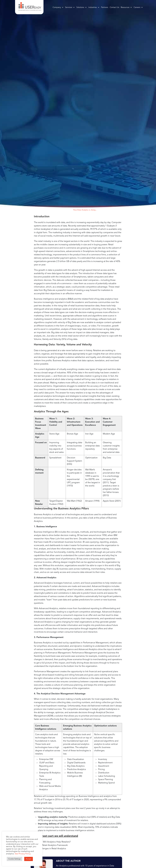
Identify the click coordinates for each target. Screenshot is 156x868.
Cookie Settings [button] (14, 859)
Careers (138, 7)
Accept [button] (29, 859)
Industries (94, 7)
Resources (126, 7)
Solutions (82, 7)
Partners (105, 7)
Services (70, 7)
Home (61, 210)
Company (58, 7)
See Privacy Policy (23, 854)
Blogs (68, 210)
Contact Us (114, 7)
